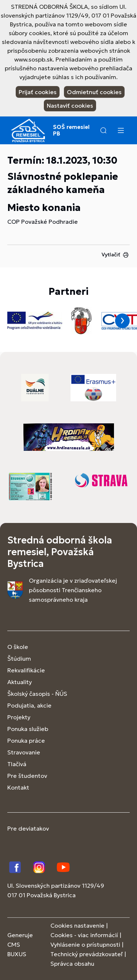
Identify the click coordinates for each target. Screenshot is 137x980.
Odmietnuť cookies (94, 92)
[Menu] (121, 130)
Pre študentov (27, 776)
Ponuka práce (26, 740)
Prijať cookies (38, 92)
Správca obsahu (72, 964)
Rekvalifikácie (26, 670)
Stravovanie (24, 752)
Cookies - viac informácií (84, 935)
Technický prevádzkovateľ (87, 954)
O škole (18, 647)
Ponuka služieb (28, 729)
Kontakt (18, 787)
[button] (103, 130)
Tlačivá (17, 764)
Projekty (19, 717)
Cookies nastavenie (77, 925)
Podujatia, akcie (29, 705)
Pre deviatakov (28, 828)
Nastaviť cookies (70, 105)
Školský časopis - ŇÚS (37, 694)
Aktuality (20, 682)
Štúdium (19, 658)
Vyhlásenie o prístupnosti (85, 944)
